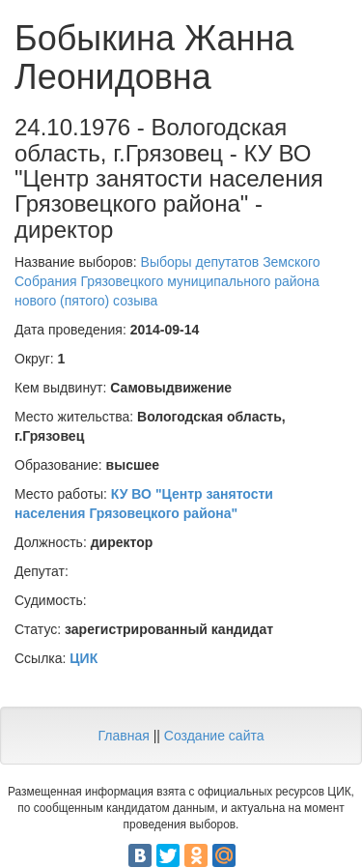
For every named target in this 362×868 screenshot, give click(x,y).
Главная (123, 736)
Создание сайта (214, 736)
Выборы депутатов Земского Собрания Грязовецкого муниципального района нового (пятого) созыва (167, 281)
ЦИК (84, 658)
